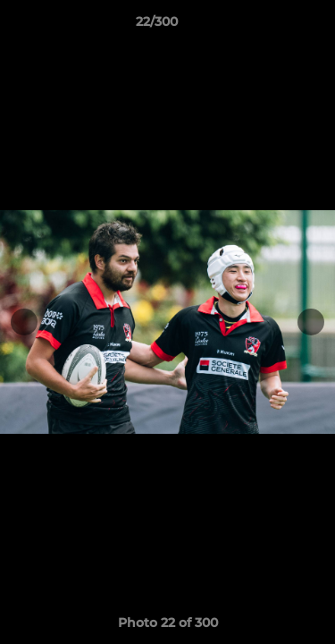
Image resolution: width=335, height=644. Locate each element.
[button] (271, 26)
